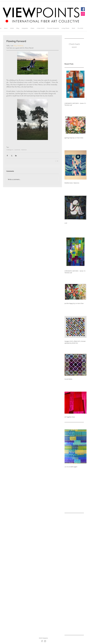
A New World (68, 515)
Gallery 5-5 (68, 603)
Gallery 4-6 (75, 595)
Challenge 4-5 (69, 556)
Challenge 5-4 (78, 568)
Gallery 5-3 (75, 601)
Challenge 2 (68, 548)
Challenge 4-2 (78, 551)
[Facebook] (83, 9)
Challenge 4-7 (69, 559)
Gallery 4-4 (75, 592)
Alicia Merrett (69, 518)
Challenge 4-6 (78, 556)
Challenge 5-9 (78, 573)
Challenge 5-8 (69, 573)
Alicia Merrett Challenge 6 (72, 529)
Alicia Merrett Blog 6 (70, 520)
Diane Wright (80, 581)
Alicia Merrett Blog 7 (70, 523)
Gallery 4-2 (75, 590)
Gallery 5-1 (75, 598)
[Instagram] (83, 14)
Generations (68, 617)
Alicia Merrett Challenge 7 (72, 532)
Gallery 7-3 (75, 612)
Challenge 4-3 (69, 554)
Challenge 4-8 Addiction (72, 562)
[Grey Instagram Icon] (45, 641)
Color (66, 579)
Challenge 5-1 (69, 565)
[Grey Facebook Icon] (42, 641)
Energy (67, 587)
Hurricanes (72, 623)
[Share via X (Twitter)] (12, 156)
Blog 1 (66, 543)
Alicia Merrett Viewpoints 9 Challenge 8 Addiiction (74, 537)
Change (80, 576)
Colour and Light (74, 579)
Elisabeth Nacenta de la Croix (73, 584)
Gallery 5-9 (68, 609)
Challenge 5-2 (78, 565)
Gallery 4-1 (68, 590)
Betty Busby (68, 540)
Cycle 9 (73, 581)
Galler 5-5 (78, 587)
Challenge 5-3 (69, 568)
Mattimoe (24, 150)
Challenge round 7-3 (71, 576)
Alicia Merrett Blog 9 (70, 526)
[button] (12, 28)
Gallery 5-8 (75, 606)
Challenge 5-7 (78, 570)
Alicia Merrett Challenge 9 (72, 534)
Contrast (67, 581)
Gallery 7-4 (68, 615)
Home (66, 623)
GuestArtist (17, 150)
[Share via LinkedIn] (16, 156)
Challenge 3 (76, 548)
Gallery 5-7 (68, 606)
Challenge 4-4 (78, 554)
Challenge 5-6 (10, 150)
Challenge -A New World (72, 545)
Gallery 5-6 (75, 603)
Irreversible (68, 626)
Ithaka (74, 626)
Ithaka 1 (79, 626)
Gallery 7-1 (68, 612)
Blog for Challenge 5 (75, 543)
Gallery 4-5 (68, 595)
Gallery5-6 (75, 615)
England (72, 587)
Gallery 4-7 (68, 598)
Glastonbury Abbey (70, 620)
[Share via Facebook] (7, 156)
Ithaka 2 (67, 628)
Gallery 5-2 (68, 601)
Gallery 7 (74, 609)
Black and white (77, 540)
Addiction (76, 515)
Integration (80, 623)
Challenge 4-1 (69, 551)
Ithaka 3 (73, 628)
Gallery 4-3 (68, 592)
